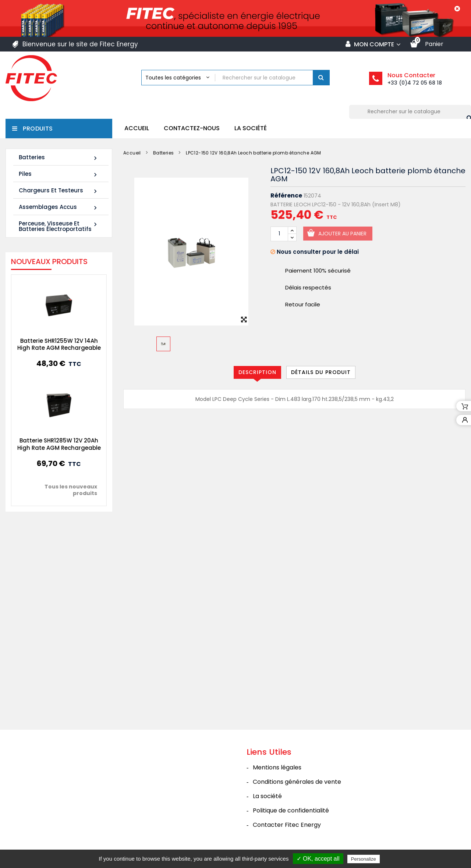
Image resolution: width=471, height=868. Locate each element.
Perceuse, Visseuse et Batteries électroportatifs (59, 226)
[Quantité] (279, 234)
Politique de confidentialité (291, 810)
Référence (286, 196)
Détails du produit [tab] (321, 372)
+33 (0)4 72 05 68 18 (415, 83)
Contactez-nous (192, 128)
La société (251, 128)
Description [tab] (257, 372)
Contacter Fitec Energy (287, 825)
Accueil (137, 128)
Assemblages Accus (59, 207)
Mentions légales (277, 767)
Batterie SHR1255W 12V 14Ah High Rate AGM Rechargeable (50, 344)
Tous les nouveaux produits (62, 490)
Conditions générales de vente (297, 782)
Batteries (59, 158)
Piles (59, 174)
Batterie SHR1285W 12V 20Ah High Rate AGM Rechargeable (50, 444)
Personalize (364, 859)
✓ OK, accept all (318, 859)
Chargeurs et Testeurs (59, 191)
